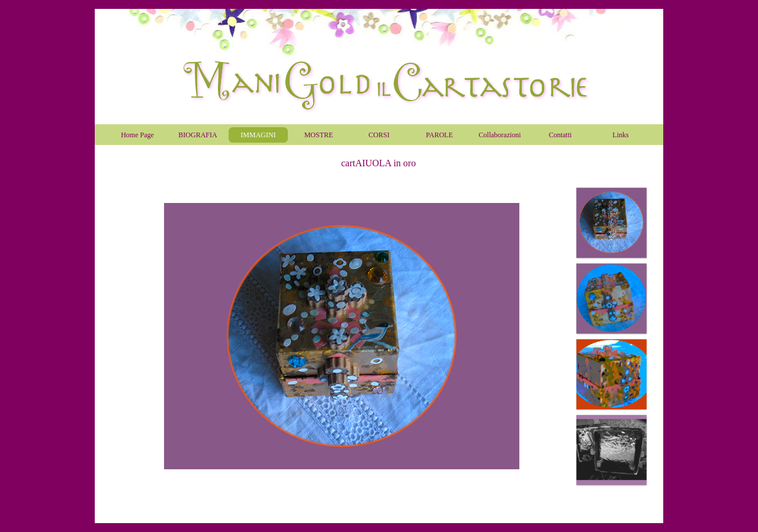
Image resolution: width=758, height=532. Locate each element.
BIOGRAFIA (197, 135)
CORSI (379, 135)
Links (620, 135)
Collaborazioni (500, 135)
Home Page (137, 135)
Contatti (561, 135)
